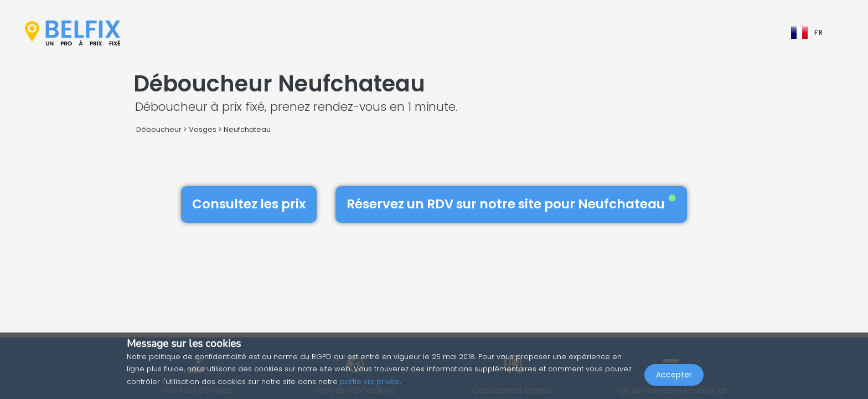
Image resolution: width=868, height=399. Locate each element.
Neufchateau (247, 129)
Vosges (203, 129)
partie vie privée (370, 382)
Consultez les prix (249, 204)
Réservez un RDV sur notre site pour (511, 204)
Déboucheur (159, 129)
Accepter (674, 375)
